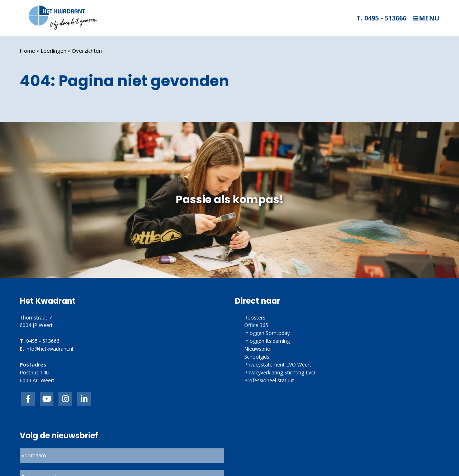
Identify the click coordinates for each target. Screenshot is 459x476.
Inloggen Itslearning (267, 341)
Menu (429, 18)
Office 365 (256, 325)
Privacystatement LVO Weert (278, 365)
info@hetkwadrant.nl (49, 349)
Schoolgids (257, 357)
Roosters (255, 318)
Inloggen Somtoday (267, 333)
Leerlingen (53, 51)
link (65, 399)
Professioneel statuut (269, 380)
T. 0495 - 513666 (381, 18)
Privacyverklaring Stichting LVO (280, 372)
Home (27, 51)
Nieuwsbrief (258, 349)
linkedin (84, 399)
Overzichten (87, 51)
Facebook (28, 399)
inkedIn (47, 399)
